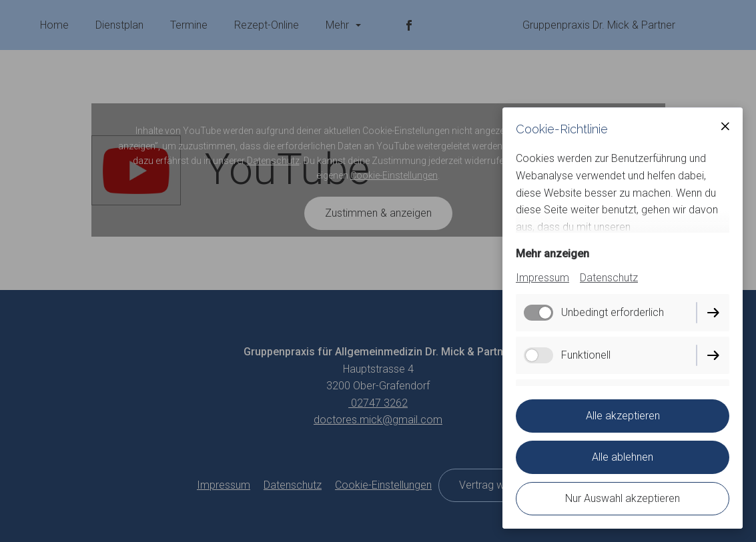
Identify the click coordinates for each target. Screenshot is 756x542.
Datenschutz (609, 278)
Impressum (542, 278)
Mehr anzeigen (552, 254)
